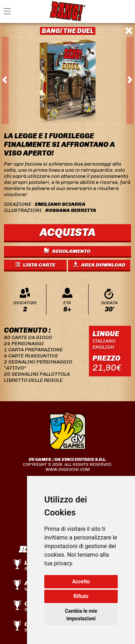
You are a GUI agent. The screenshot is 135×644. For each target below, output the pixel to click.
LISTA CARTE (35, 265)
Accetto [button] (81, 582)
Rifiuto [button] (81, 596)
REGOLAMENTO (67, 251)
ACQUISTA (67, 232)
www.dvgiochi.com (67, 469)
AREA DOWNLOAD (99, 265)
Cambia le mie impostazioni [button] (81, 615)
